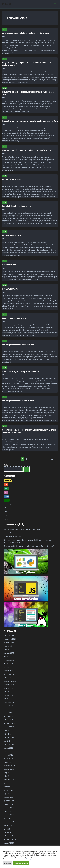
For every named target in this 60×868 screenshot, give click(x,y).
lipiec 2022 (8, 734)
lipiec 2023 (8, 692)
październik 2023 (10, 681)
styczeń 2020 (8, 832)
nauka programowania (11, 504)
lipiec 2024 (8, 650)
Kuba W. (7, 4)
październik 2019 (10, 839)
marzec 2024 (8, 664)
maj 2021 (7, 783)
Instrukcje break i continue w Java (17, 206)
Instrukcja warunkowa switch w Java (18, 345)
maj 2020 (7, 818)
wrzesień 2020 (9, 808)
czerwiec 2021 (9, 780)
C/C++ (6, 519)
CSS (6, 492)
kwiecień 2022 (9, 745)
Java (4, 30)
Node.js (7, 500)
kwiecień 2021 (9, 787)
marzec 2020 (8, 825)
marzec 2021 (8, 790)
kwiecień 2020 (9, 822)
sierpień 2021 (9, 773)
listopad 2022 (9, 720)
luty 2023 (7, 709)
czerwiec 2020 (9, 815)
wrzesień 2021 (9, 769)
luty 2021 (7, 794)
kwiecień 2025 (9, 636)
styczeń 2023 (8, 713)
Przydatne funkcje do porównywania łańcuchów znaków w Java (30, 121)
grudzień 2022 (9, 716)
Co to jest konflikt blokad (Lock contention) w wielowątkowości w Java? (29, 546)
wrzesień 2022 (9, 727)
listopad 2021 (9, 762)
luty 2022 (7, 752)
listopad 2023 (9, 678)
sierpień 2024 (9, 646)
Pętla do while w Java (12, 235)
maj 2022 (7, 741)
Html (6, 485)
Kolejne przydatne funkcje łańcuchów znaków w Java (25, 33)
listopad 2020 (9, 804)
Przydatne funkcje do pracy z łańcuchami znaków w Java (27, 150)
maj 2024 (7, 657)
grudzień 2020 (9, 801)
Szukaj (6, 465)
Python (7, 496)
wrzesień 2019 (9, 843)
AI (5, 508)
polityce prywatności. (32, 859)
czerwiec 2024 (9, 653)
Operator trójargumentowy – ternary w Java (21, 371)
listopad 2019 (9, 836)
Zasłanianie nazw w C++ (12, 536)
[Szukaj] (26, 469)
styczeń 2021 (8, 797)
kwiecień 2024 (9, 660)
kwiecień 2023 (9, 702)
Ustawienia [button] (7, 863)
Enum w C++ (8, 533)
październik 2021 (10, 766)
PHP (6, 512)
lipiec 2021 (8, 776)
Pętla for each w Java (12, 179)
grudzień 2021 (9, 759)
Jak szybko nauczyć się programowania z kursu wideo (23, 529)
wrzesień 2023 (9, 685)
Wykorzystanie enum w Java (15, 318)
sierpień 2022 (9, 730)
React (6, 488)
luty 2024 (7, 667)
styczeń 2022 (8, 755)
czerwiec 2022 (9, 737)
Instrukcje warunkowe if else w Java (18, 401)
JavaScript (8, 481)
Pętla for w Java (9, 265)
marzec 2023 (8, 706)
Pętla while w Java (10, 289)
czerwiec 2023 (9, 695)
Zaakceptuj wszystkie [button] (21, 863)
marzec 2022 (8, 748)
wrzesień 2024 (9, 642)
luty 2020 (7, 829)
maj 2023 (7, 699)
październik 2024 (10, 639)
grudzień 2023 (9, 674)
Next (53, 459)
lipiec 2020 (8, 811)
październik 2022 (10, 723)
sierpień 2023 (9, 688)
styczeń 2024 (8, 671)
